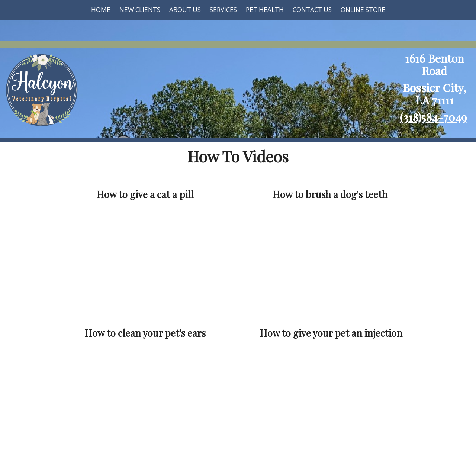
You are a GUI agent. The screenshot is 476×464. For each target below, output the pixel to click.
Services (223, 9)
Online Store (363, 9)
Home (101, 9)
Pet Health (265, 9)
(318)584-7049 (433, 117)
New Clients (140, 9)
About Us (185, 9)
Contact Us (312, 9)
